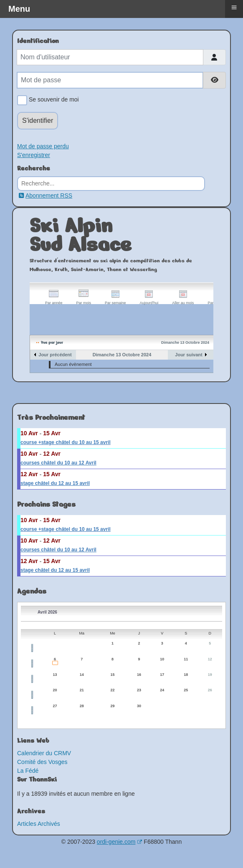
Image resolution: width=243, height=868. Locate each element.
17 (162, 675)
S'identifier (38, 121)
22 (113, 690)
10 (162, 659)
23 (139, 690)
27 (55, 706)
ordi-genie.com (120, 842)
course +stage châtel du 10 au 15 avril (66, 442)
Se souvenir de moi (52, 100)
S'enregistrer (34, 155)
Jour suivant (189, 355)
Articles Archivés (39, 824)
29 (113, 706)
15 (113, 675)
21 (82, 690)
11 (186, 659)
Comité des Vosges (42, 762)
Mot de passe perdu (43, 146)
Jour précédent (55, 355)
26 (210, 690)
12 (210, 659)
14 (82, 675)
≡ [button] (234, 7)
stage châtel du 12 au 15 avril (55, 483)
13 (55, 675)
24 (162, 690)
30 (139, 706)
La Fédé (28, 771)
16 (139, 675)
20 (55, 690)
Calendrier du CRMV (44, 753)
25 (186, 690)
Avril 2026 (47, 612)
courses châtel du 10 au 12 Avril (58, 463)
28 (82, 706)
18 (186, 675)
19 (210, 675)
